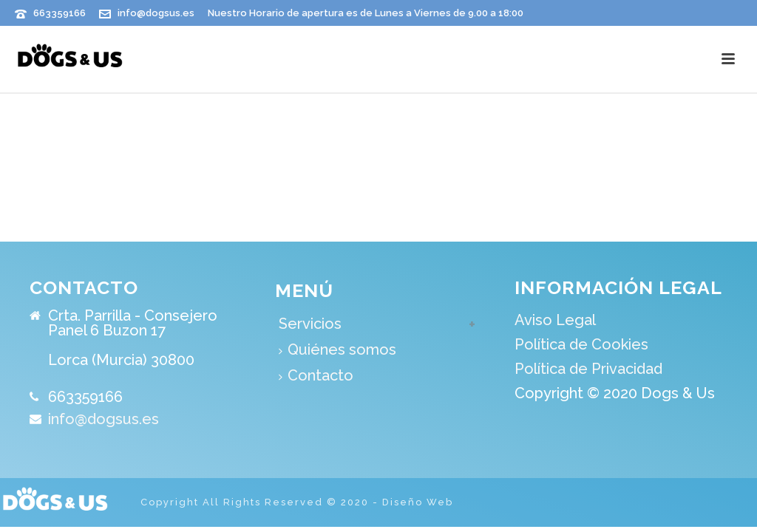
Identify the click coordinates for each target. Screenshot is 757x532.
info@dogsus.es (156, 13)
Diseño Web (418, 502)
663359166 (60, 13)
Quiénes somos (337, 349)
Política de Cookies (581, 344)
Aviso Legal (555, 320)
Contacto (316, 375)
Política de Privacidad (588, 369)
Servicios (310, 324)
